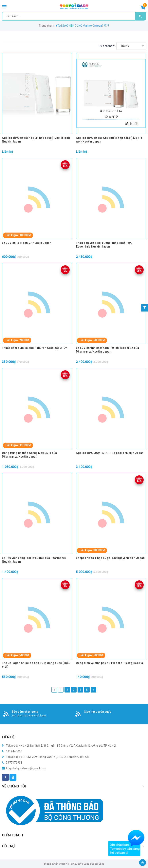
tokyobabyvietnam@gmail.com (26, 768)
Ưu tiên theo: (107, 46)
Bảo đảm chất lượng (25, 712)
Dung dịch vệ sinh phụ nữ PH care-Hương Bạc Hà (110, 663)
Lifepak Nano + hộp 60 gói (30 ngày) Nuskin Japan (110, 558)
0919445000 (14, 751)
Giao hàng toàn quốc (98, 712)
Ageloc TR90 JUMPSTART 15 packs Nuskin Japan (110, 453)
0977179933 (14, 763)
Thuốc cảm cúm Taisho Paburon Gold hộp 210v (34, 348)
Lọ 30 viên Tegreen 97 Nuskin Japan (27, 243)
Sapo (102, 864)
